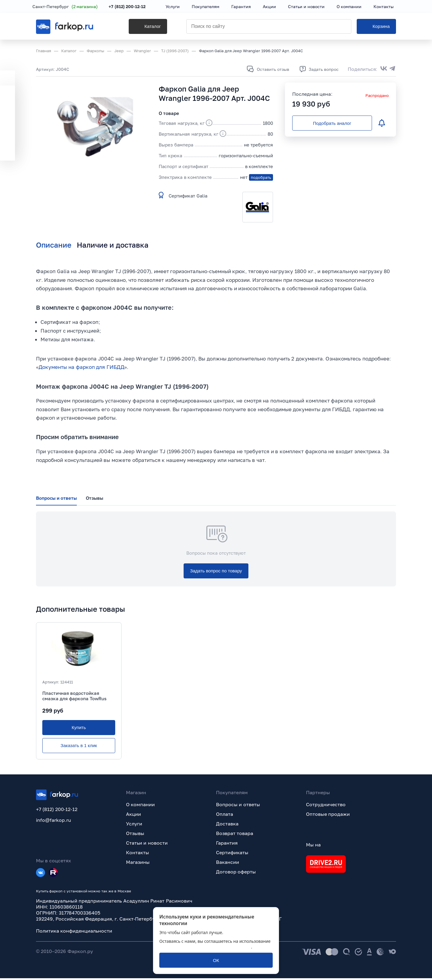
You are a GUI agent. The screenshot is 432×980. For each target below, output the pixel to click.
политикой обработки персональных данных (205, 947)
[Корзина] (376, 27)
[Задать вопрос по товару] (216, 573)
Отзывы (135, 835)
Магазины (138, 864)
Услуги (134, 825)
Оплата (225, 816)
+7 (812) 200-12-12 (131, 7)
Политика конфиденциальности (74, 933)
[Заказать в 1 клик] (79, 747)
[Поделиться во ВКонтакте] (384, 69)
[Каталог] (139, 27)
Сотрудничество (326, 806)
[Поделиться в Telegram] (392, 69)
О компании (140, 806)
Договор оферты (236, 873)
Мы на (313, 846)
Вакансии (228, 864)
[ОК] (216, 960)
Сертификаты (232, 854)
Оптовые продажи (328, 816)
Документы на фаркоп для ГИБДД (81, 368)
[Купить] (79, 729)
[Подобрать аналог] (332, 123)
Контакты (138, 854)
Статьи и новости (147, 845)
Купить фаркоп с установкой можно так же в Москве (84, 893)
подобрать (261, 177)
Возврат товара (235, 835)
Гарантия (227, 845)
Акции (133, 816)
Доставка (227, 825)
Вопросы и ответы (238, 806)
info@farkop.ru (54, 822)
